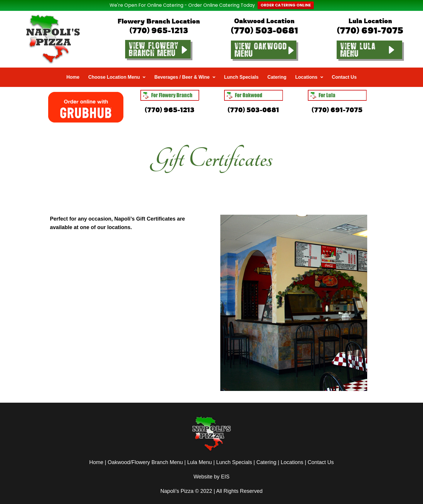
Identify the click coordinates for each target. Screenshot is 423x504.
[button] (117, 68)
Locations (309, 68)
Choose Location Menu (117, 68)
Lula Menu (199, 453)
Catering (277, 68)
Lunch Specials (241, 68)
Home (73, 68)
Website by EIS (212, 468)
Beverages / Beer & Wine (185, 68)
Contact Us (344, 68)
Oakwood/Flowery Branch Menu (145, 453)
